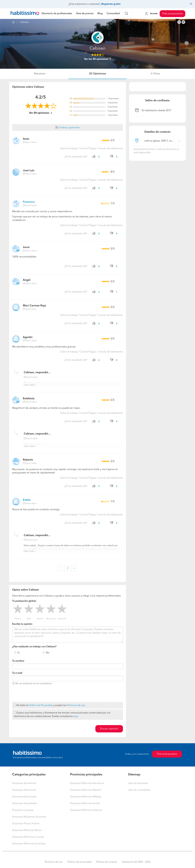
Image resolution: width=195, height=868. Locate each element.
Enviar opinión (109, 729)
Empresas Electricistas (24, 797)
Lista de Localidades (139, 790)
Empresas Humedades (25, 803)
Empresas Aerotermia (24, 783)
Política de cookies (107, 862)
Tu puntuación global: (24, 601)
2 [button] (68, 568)
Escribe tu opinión (22, 624)
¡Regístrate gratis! (111, 4)
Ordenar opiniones (67, 128)
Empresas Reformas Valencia (86, 810)
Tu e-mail (17, 673)
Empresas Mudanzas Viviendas (29, 817)
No (48, 653)
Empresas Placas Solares (26, 824)
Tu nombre (18, 661)
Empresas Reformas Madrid (85, 790)
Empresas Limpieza (23, 810)
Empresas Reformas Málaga (86, 797)
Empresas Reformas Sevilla (85, 803)
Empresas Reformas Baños (27, 830)
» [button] (74, 568)
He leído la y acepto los (49, 705)
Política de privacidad (79, 862)
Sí (19, 653)
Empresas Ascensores (24, 790)
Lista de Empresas (138, 783)
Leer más (29, 385)
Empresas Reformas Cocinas (28, 837)
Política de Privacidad (41, 705)
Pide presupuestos (172, 14)
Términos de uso (76, 705)
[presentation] (35, 694)
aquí (76, 716)
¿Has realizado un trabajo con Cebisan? (34, 647)
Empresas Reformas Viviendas (29, 844)
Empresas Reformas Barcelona (87, 783)
